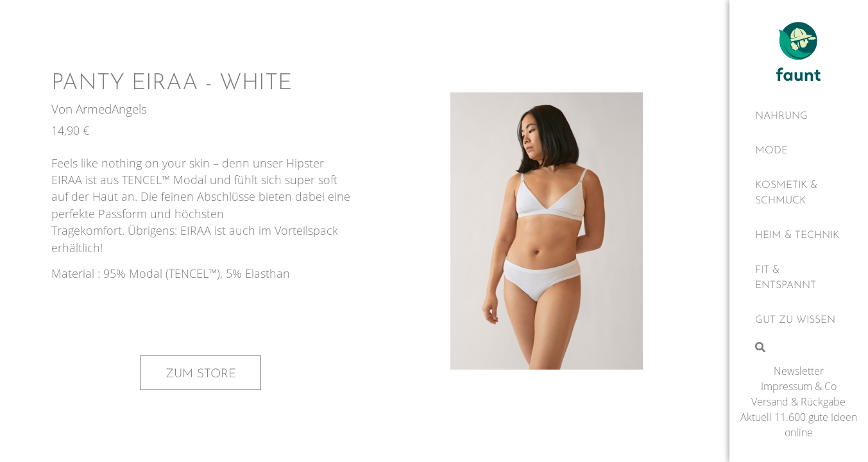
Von (64, 109)
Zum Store (201, 374)
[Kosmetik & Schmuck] (799, 193)
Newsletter (799, 371)
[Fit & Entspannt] (799, 278)
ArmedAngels (111, 109)
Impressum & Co (799, 386)
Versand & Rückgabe (798, 402)
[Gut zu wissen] (799, 320)
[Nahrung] (799, 116)
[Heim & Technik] (799, 235)
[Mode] (799, 151)
